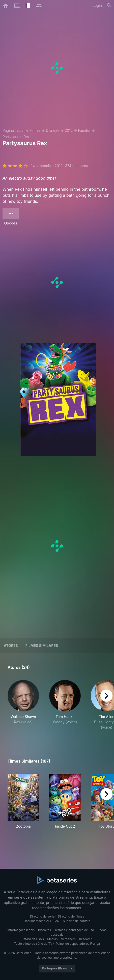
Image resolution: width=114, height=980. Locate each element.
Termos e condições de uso (74, 930)
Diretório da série (42, 916)
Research (86, 939)
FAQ (57, 921)
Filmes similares (42, 646)
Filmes (35, 130)
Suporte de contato (77, 921)
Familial (84, 130)
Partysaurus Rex (16, 137)
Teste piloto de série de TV (33, 944)
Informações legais (21, 930)
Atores (11, 646)
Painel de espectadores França (78, 944)
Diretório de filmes (71, 916)
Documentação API (37, 921)
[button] (23, 708)
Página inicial (13, 130)
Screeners (68, 939)
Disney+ (53, 130)
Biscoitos (45, 930)
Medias (52, 939)
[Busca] (109, 6)
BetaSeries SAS (33, 939)
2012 (69, 130)
